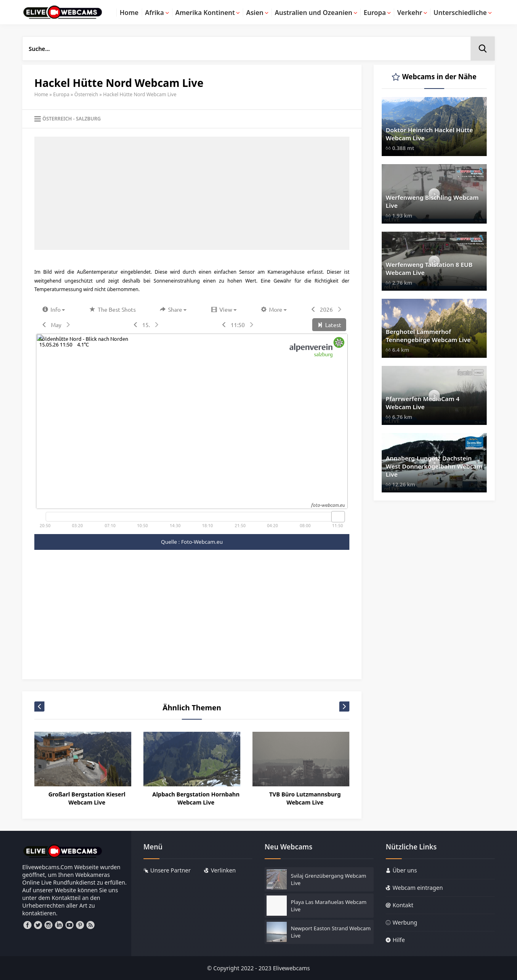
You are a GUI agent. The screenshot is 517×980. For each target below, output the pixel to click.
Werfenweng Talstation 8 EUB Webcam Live (429, 268)
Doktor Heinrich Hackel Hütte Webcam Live (429, 134)
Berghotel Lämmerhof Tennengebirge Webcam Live (428, 336)
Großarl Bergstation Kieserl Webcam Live (87, 798)
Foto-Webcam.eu (202, 542)
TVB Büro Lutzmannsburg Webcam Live (305, 798)
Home (41, 94)
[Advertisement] (192, 193)
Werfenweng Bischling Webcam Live (432, 201)
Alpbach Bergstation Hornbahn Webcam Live (196, 798)
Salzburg (88, 119)
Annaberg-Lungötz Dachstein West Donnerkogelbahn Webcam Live (434, 466)
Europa (61, 94)
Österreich (86, 94)
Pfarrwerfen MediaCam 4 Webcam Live (422, 403)
